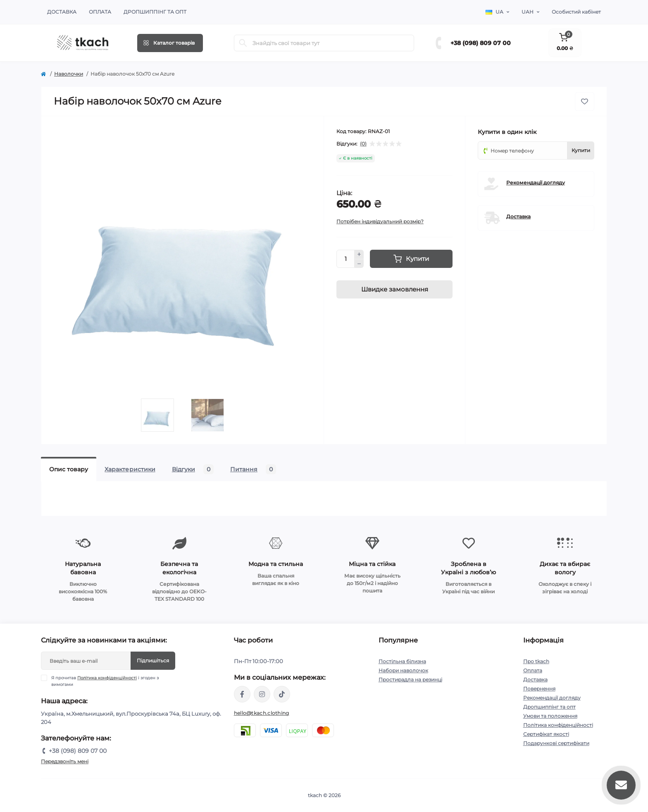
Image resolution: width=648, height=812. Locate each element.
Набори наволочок (403, 670)
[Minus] (359, 264)
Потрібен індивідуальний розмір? (380, 221)
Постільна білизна (402, 661)
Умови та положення (550, 716)
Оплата (100, 12)
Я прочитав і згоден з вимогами (105, 681)
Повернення (539, 689)
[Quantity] (345, 259)
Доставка (62, 12)
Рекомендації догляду (536, 183)
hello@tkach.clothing (262, 713)
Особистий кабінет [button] (576, 12)
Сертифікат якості (546, 734)
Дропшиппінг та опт (155, 12)
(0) (363, 144)
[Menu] (170, 43)
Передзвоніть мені (65, 761)
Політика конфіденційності (107, 678)
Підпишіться (153, 660)
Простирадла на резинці (410, 679)
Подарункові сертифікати (556, 743)
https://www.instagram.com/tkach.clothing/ (262, 694)
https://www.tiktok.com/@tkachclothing (282, 694)
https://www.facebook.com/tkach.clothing (242, 694)
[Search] (243, 43)
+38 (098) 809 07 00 (481, 43)
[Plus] (359, 254)
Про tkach (536, 661)
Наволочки (69, 74)
